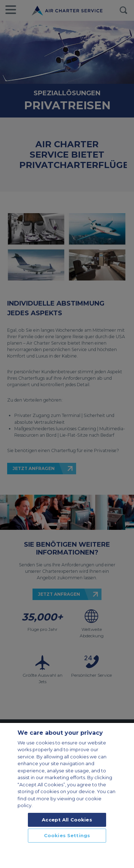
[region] (67, 795)
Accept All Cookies (67, 820)
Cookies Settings (67, 835)
